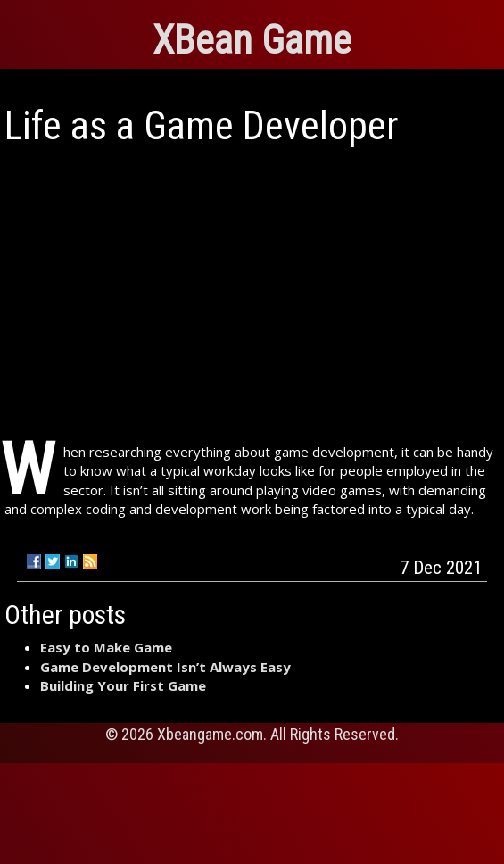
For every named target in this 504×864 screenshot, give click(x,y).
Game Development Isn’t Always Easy (165, 667)
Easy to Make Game (106, 647)
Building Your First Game (123, 685)
